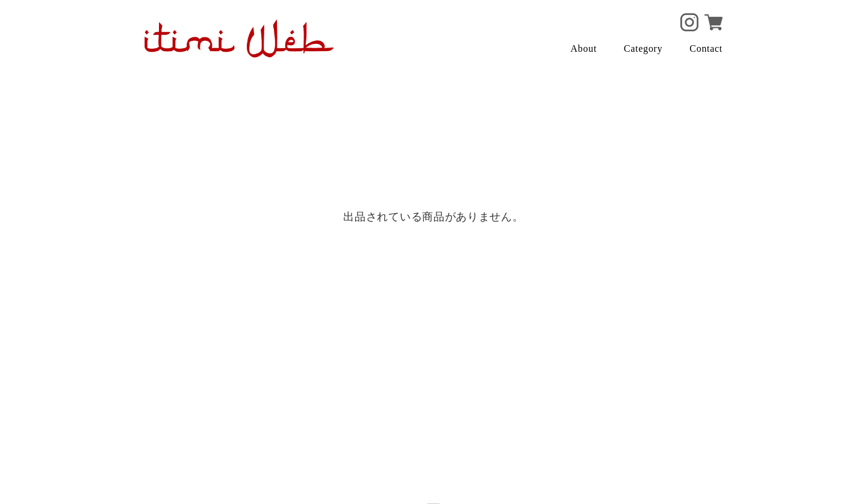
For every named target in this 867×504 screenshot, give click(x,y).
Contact (706, 48)
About (584, 48)
